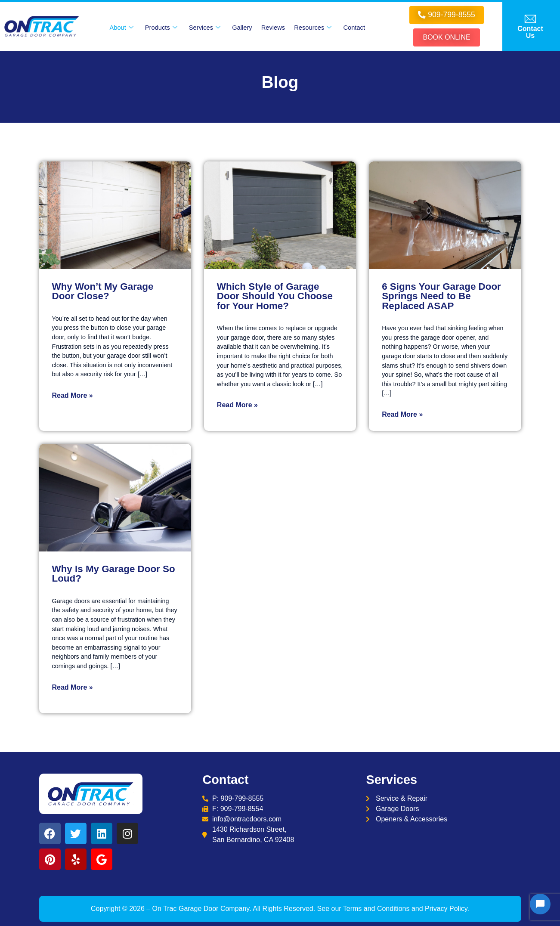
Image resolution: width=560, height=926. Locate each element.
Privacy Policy (446, 909)
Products (161, 28)
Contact (354, 27)
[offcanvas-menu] (530, 26)
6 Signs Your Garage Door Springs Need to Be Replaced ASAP (441, 296)
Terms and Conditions (376, 909)
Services (205, 28)
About (121, 28)
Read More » (73, 395)
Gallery (242, 27)
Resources (313, 28)
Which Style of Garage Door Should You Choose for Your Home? (275, 296)
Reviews (273, 27)
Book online (446, 37)
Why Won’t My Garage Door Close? (103, 291)
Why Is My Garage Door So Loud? (114, 574)
